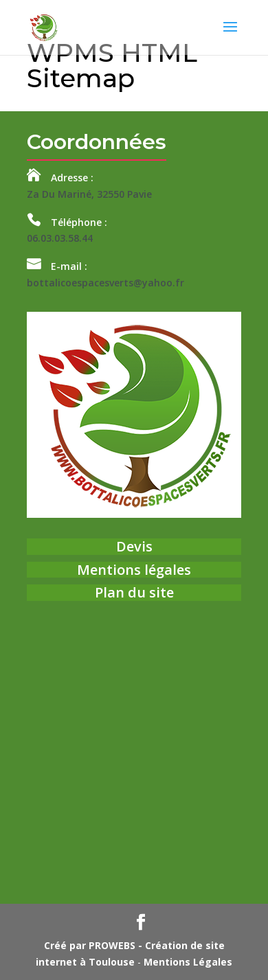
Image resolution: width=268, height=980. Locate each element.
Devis (134, 546)
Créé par (90, 945)
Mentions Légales (188, 962)
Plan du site (134, 592)
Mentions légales (134, 570)
